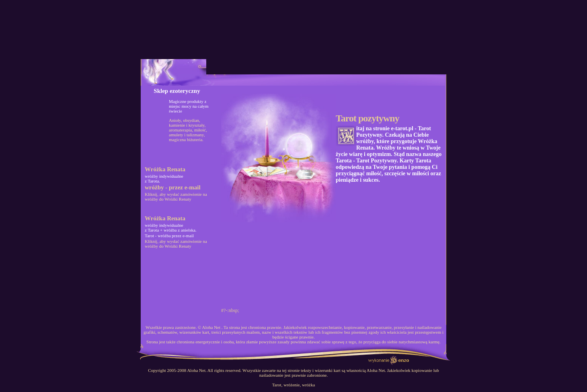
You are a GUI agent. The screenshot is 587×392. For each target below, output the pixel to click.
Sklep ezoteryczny (177, 91)
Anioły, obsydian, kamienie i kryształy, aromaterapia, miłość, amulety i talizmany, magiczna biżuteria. (188, 130)
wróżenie (291, 385)
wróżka (308, 385)
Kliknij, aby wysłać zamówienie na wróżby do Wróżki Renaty (176, 197)
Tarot (277, 385)
